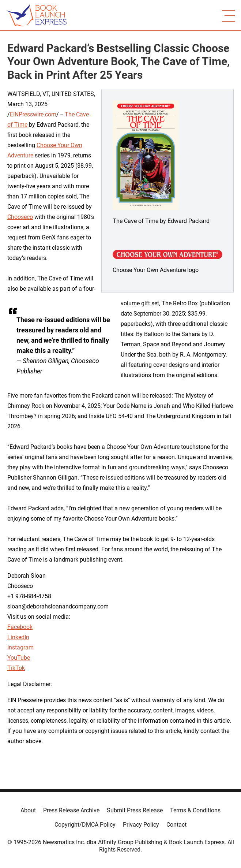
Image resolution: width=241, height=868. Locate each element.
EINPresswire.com (33, 114)
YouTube (19, 658)
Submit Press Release (135, 810)
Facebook (20, 627)
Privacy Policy (141, 825)
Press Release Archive (71, 810)
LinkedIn (18, 637)
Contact (176, 825)
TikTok (16, 668)
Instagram (20, 647)
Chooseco (20, 217)
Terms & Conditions (195, 810)
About (28, 810)
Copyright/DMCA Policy (85, 825)
